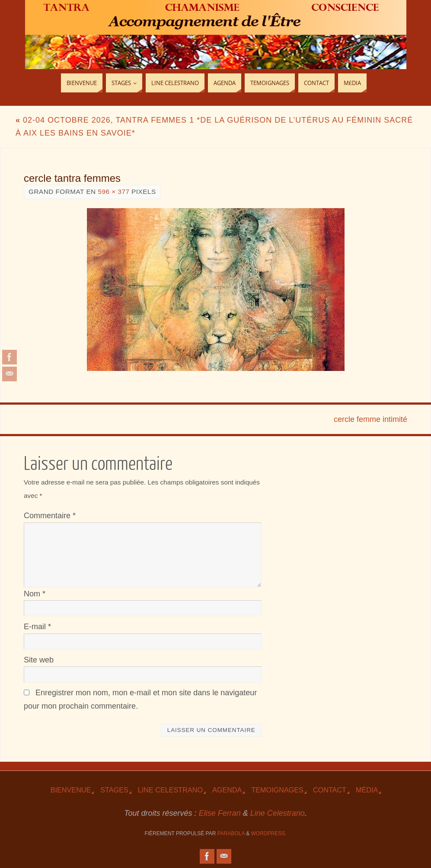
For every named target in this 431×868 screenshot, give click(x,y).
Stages (114, 790)
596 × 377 (113, 192)
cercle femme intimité (370, 419)
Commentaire (50, 516)
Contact (330, 790)
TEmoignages (277, 790)
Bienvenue (71, 790)
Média (367, 790)
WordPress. (269, 833)
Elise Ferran (220, 813)
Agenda (227, 790)
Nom (35, 594)
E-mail (37, 627)
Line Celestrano (170, 790)
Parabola (231, 833)
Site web (39, 660)
